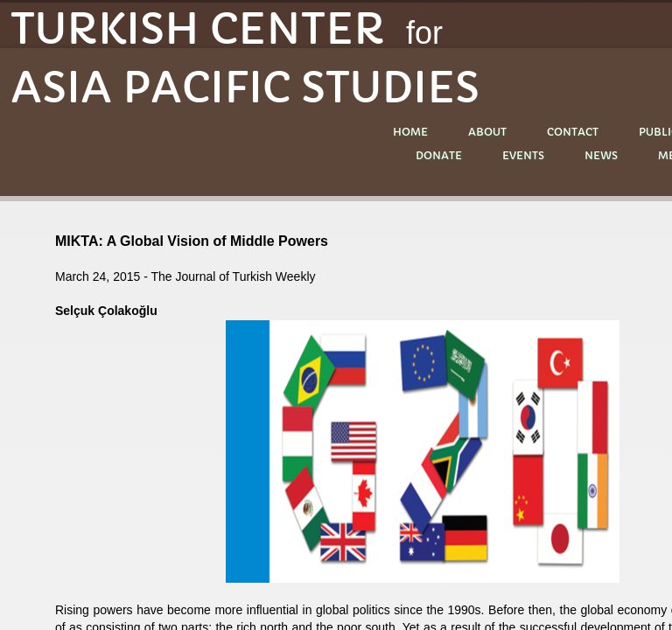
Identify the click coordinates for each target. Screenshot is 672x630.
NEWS (601, 155)
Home (410, 132)
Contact (573, 132)
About (487, 132)
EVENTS (523, 155)
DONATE (439, 155)
